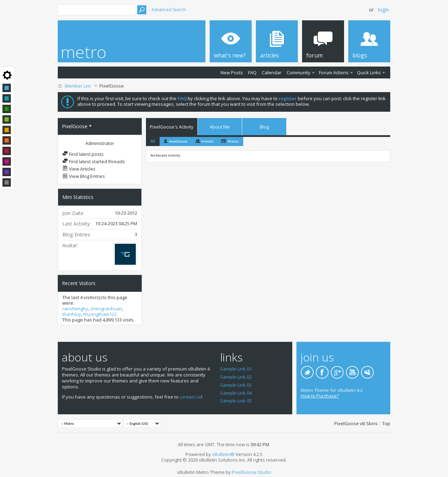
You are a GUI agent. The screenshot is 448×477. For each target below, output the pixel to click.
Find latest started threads (94, 161)
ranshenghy (75, 309)
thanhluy (72, 314)
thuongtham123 (100, 314)
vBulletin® (223, 454)
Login (383, 10)
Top (386, 423)
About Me (220, 127)
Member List (78, 86)
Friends (207, 141)
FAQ (252, 72)
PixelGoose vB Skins (356, 423)
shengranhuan (106, 309)
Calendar (272, 72)
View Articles (79, 169)
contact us (190, 397)
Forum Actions (334, 72)
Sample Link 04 (236, 393)
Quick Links (369, 72)
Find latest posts (83, 154)
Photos (233, 141)
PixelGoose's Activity (172, 127)
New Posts (232, 72)
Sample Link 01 (236, 369)
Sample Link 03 (236, 385)
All (153, 141)
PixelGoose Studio (252, 472)
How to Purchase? (320, 396)
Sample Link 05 (236, 401)
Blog (264, 127)
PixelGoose (178, 141)
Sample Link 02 (236, 377)
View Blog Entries (84, 176)
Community (299, 72)
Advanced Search (169, 10)
